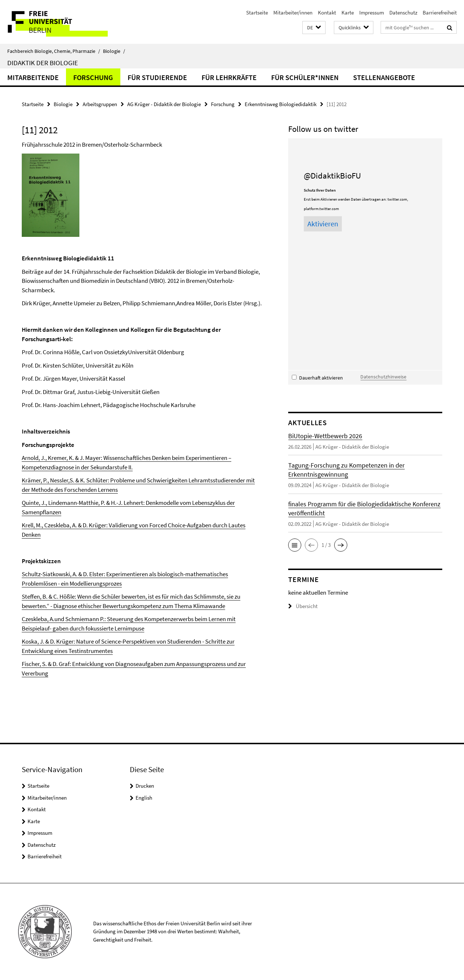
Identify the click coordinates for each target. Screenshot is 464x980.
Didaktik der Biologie (43, 63)
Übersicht (303, 606)
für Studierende (157, 77)
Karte (348, 12)
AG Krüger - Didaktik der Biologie (164, 104)
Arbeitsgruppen (100, 104)
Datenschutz (403, 12)
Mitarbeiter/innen (293, 12)
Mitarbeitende (33, 77)
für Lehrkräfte (229, 77)
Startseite (257, 12)
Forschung (93, 77)
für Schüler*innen (305, 77)
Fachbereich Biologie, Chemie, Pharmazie (54, 51)
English (144, 798)
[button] (314, 28)
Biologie (114, 51)
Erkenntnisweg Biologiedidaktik (281, 104)
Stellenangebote (384, 77)
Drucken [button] (145, 786)
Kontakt (327, 12)
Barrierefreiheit (440, 12)
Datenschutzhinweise (383, 377)
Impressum (372, 12)
